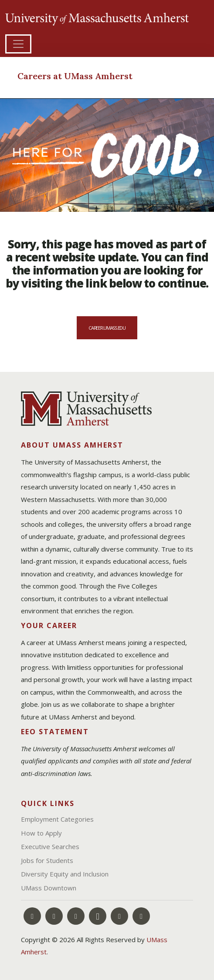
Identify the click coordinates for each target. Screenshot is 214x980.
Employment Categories (57, 819)
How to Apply (41, 833)
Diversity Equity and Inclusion (65, 874)
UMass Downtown (49, 888)
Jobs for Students (47, 860)
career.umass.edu (107, 328)
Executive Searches (50, 846)
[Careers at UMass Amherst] (95, 77)
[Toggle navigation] (18, 44)
